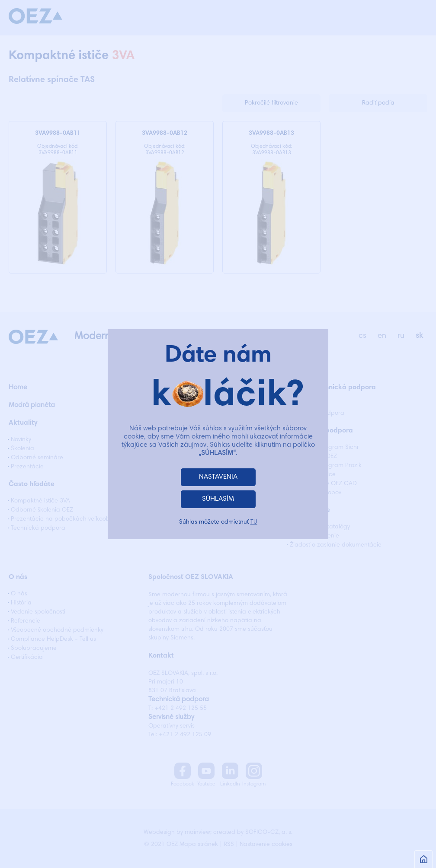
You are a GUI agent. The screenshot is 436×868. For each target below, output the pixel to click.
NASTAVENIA (218, 477)
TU (254, 522)
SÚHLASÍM (218, 499)
